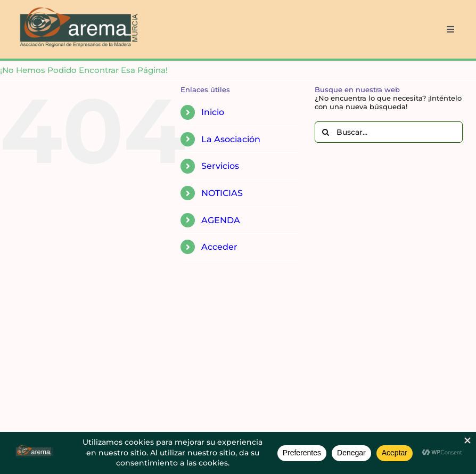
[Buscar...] (389, 132)
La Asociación (231, 139)
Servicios (220, 166)
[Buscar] (325, 132)
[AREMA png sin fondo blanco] (77, 7)
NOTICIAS (222, 193)
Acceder (219, 247)
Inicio (213, 112)
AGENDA (221, 220)
